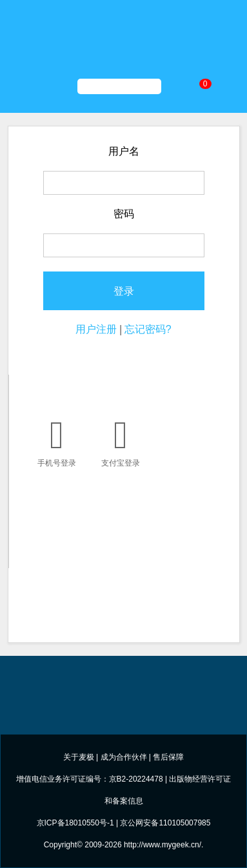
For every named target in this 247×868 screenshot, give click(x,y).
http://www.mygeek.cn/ (163, 845)
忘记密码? (148, 329)
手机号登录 (57, 440)
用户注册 (96, 329)
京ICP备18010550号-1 (75, 823)
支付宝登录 (121, 440)
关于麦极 (79, 757)
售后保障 (168, 757)
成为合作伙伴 (124, 757)
